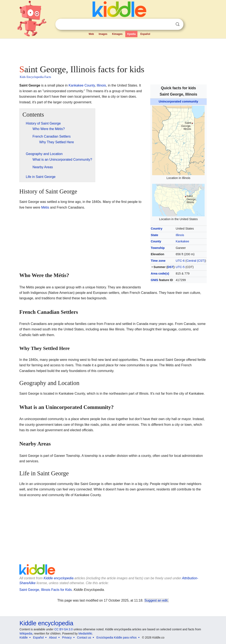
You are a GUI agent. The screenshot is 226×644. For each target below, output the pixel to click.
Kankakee (182, 241)
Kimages (117, 34)
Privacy (67, 637)
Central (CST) (196, 261)
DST (170, 267)
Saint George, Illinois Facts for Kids (46, 590)
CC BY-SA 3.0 (63, 629)
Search (178, 24)
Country (157, 229)
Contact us (84, 637)
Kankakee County (82, 85)
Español (145, 34)
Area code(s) (160, 273)
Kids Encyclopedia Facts (35, 77)
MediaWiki (85, 633)
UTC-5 (180, 267)
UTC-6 (180, 261)
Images (103, 34)
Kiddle (24, 637)
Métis (45, 207)
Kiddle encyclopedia (59, 578)
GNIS (155, 280)
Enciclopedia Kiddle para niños (117, 637)
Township (158, 248)
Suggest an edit (156, 600)
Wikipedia (26, 633)
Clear (169, 24)
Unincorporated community (178, 101)
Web (91, 34)
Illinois (180, 235)
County (156, 241)
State (155, 235)
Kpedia (131, 34)
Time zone (158, 261)
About (53, 637)
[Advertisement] (113, 50)
